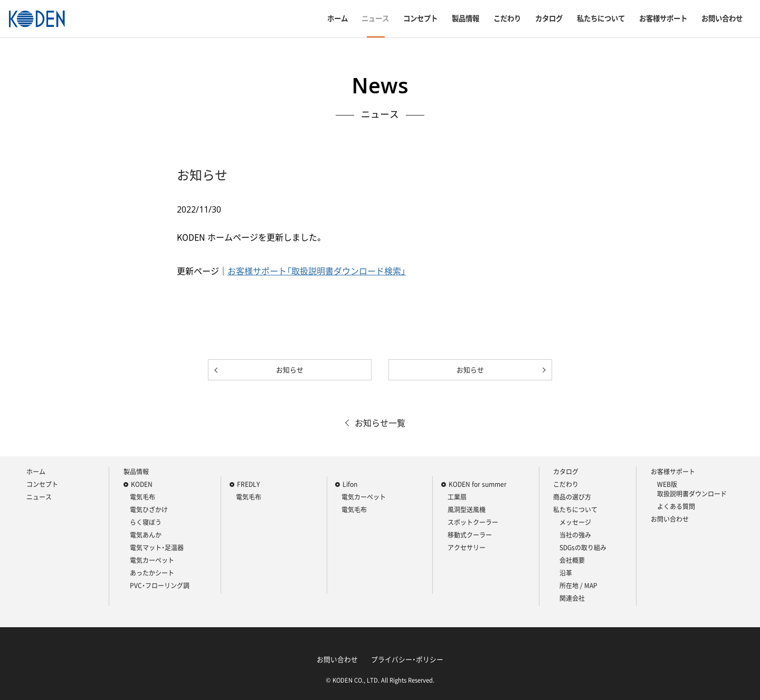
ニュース (375, 18)
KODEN (142, 484)
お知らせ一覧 (380, 423)
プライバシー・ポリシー (407, 659)
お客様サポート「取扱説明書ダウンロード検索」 (317, 271)
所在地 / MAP (578, 586)
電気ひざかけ (149, 510)
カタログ (549, 18)
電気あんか (146, 535)
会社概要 (572, 560)
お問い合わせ (722, 18)
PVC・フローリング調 (160, 586)
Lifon (350, 484)
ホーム (338, 18)
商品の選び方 (572, 497)
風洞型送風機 (467, 510)
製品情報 (465, 18)
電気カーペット (152, 560)
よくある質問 (676, 506)
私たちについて (601, 18)
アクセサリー (467, 548)
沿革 (566, 573)
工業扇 (457, 497)
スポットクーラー (473, 522)
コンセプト (420, 18)
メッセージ (575, 522)
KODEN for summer (478, 484)
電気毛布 (142, 497)
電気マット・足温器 (157, 548)
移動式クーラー (470, 535)
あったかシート (152, 573)
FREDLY (248, 484)
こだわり (507, 18)
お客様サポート (663, 18)
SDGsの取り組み (583, 548)
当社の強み (575, 535)
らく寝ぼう (146, 522)
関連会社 (572, 598)
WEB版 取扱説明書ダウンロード (692, 489)
